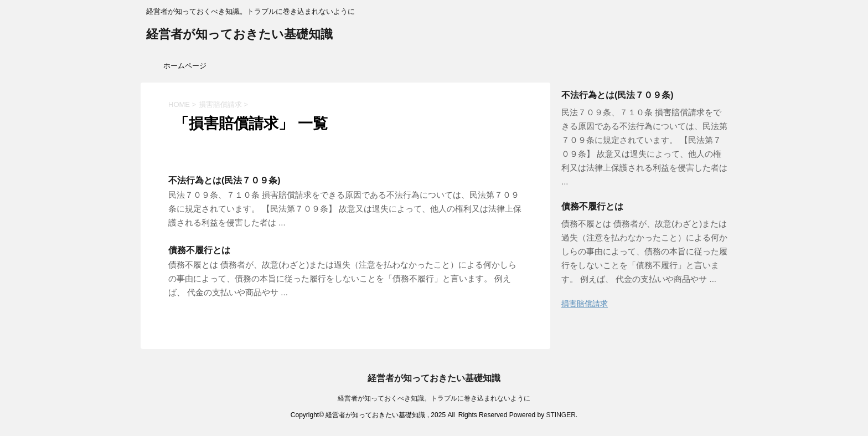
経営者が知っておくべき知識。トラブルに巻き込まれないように (434, 398)
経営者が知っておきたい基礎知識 (239, 35)
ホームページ (185, 66)
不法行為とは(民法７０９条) (224, 180)
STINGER (560, 415)
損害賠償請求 (585, 304)
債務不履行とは (199, 250)
